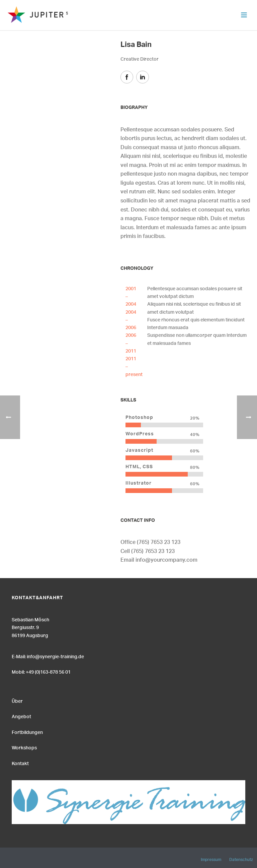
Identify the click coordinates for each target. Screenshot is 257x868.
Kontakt (20, 763)
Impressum (211, 859)
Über (17, 700)
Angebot (21, 716)
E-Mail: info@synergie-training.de (48, 656)
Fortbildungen (27, 732)
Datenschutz (241, 859)
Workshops (24, 747)
